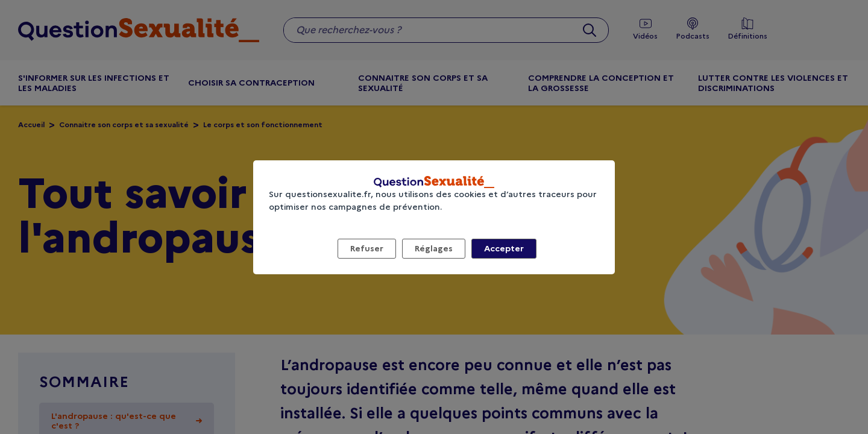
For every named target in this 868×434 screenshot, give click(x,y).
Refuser (367, 248)
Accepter (504, 248)
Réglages (434, 248)
